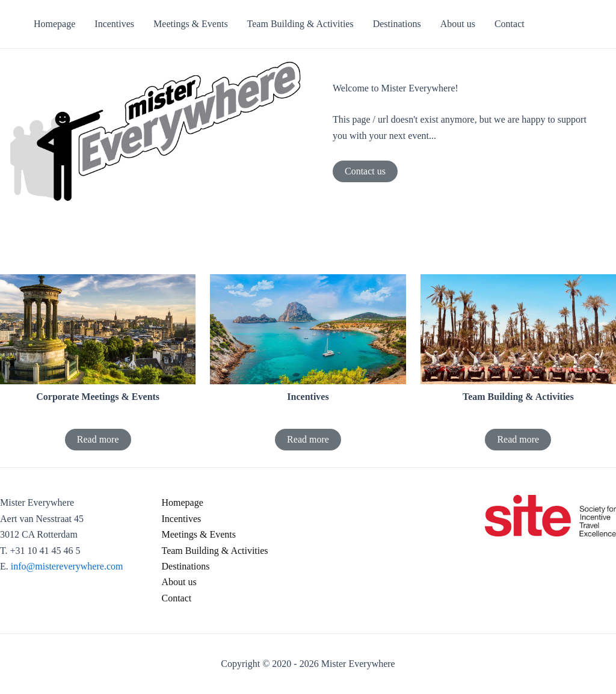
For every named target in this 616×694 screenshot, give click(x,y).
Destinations (186, 566)
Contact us (365, 171)
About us (179, 582)
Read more (98, 439)
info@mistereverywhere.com (67, 566)
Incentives (182, 519)
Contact (177, 598)
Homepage (183, 502)
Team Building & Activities (215, 551)
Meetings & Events (199, 534)
